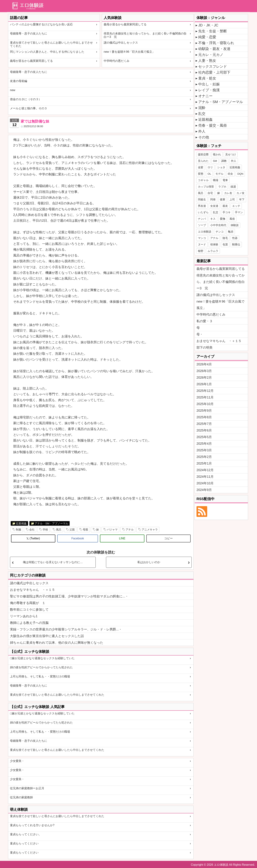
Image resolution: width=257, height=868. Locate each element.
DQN (240, 174)
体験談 (235, 225)
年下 (242, 199)
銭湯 (233, 187)
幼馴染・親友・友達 (214, 49)
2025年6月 (204, 430)
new (13, 90)
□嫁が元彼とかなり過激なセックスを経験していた (42, 658)
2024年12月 (205, 470)
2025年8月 (204, 417)
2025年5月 (204, 437)
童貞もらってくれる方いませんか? (32, 825)
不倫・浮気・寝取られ (216, 43)
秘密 (201, 251)
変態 (201, 174)
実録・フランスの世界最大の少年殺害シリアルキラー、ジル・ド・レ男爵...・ (66, 629)
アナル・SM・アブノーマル (51, 523)
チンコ (220, 232)
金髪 (201, 167)
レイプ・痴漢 (209, 90)
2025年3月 (204, 450)
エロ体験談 (205, 232)
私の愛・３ (205, 321)
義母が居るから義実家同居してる (31, 61)
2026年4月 (204, 364)
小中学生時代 (218, 225)
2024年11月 (205, 477)
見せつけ (231, 154)
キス (213, 219)
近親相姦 (21, 523)
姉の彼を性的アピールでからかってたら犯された (41, 667)
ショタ (221, 167)
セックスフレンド (213, 66)
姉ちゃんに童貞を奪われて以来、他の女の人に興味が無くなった (57, 643)
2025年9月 (204, 411)
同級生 (202, 199)
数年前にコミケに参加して (29, 610)
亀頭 (231, 232)
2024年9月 (204, 490)
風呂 (59, 529)
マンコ (202, 238)
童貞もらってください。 (26, 834)
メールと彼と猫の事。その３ (29, 108)
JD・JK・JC (208, 25)
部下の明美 (205, 348)
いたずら (203, 212)
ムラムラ (213, 251)
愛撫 (223, 219)
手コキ (227, 212)
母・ (200, 334)
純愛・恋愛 (207, 37)
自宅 (210, 193)
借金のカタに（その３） (26, 99)
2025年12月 (205, 391)
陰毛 (225, 238)
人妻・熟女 (207, 61)
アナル (130, 529)
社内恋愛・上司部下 (214, 72)
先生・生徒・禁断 (213, 31)
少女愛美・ (17, 761)
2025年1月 (204, 463)
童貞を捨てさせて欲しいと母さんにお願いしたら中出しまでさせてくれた (51, 44)
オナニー (205, 96)
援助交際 (203, 154)
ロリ (210, 167)
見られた (203, 161)
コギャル (203, 180)
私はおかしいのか (149, 562)
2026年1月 (204, 384)
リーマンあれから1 (24, 616)
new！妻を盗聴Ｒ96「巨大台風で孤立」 (129, 52)
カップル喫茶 (206, 187)
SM (215, 161)
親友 (225, 206)
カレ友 (228, 193)
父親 (72, 529)
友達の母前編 (19, 81)
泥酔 (202, 108)
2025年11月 (205, 397)
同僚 (213, 199)
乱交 (202, 114)
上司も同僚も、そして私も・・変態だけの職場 (40, 676)
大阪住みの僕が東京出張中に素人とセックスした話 (47, 636)
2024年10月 (205, 483)
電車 (225, 180)
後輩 (223, 199)
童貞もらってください (24, 843)
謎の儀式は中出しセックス (121, 43)
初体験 (214, 244)
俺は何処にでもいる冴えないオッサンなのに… (53, 562)
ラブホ (222, 187)
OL (209, 174)
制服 (19, 529)
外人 (202, 131)
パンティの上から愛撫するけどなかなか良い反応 (41, 24)
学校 (45, 529)
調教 (224, 161)
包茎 (225, 244)
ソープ (202, 225)
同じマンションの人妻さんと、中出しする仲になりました (47, 52)
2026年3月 (204, 371)
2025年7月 (204, 424)
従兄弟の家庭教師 (21, 797)
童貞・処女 (207, 78)
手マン (239, 212)
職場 (216, 180)
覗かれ (217, 154)
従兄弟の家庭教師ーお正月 (27, 788)
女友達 (214, 206)
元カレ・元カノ (211, 55)
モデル (219, 174)
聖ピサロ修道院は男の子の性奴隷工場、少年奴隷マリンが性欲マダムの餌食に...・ (69, 596)
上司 (232, 199)
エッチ (236, 206)
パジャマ (112, 529)
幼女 (230, 174)
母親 (85, 529)
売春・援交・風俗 (213, 125)
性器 (235, 238)
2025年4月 (204, 444)
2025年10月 (205, 404)
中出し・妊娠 (209, 84)
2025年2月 (204, 457)
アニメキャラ (150, 529)
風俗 (232, 219)
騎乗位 (236, 244)
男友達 (202, 206)
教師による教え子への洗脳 (29, 623)
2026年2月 (204, 378)
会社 (32, 529)
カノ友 (240, 193)
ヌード (202, 244)
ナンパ (202, 219)
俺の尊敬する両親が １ (28, 603)
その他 (204, 137)
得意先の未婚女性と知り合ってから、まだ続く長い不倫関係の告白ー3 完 (145, 35)
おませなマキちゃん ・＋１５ (32, 590)
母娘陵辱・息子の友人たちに (29, 33)
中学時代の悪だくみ (117, 61)
